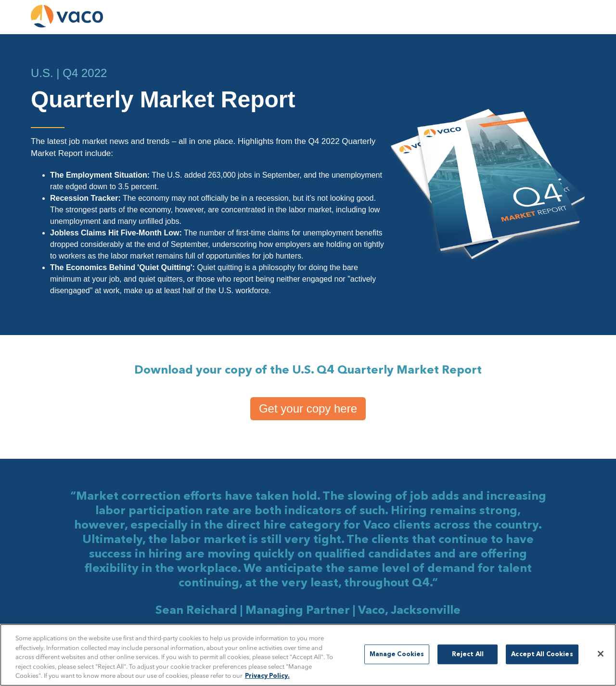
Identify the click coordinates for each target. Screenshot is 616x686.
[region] (308, 655)
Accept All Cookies (542, 654)
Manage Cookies (397, 654)
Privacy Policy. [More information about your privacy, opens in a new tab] (267, 676)
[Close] (601, 654)
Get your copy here (308, 408)
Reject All (468, 654)
